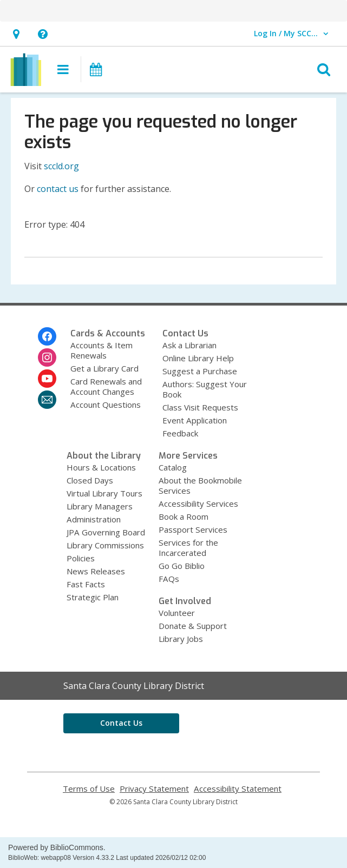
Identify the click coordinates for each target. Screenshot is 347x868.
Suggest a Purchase (200, 371)
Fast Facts (86, 584)
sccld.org (61, 166)
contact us (58, 189)
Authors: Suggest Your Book (205, 389)
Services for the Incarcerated (188, 548)
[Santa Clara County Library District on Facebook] (47, 336)
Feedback (180, 433)
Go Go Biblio (182, 566)
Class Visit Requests (200, 407)
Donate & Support (193, 626)
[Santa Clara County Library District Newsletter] (47, 400)
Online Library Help (198, 358)
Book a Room (184, 516)
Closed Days (90, 480)
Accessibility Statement (238, 789)
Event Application (195, 420)
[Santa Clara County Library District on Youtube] (47, 379)
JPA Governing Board (106, 532)
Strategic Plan (93, 597)
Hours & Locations (101, 467)
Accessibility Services (198, 503)
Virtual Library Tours (104, 493)
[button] (16, 34)
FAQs (169, 579)
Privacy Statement (154, 789)
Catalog (173, 467)
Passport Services (193, 529)
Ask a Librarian (189, 345)
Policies (81, 558)
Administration (94, 519)
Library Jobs (181, 639)
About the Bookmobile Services (200, 485)
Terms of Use (89, 789)
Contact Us (121, 723)
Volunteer (177, 613)
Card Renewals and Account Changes (106, 386)
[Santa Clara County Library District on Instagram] (47, 357)
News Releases (96, 571)
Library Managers (100, 506)
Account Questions (106, 405)
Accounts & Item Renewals (102, 350)
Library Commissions (105, 545)
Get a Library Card (104, 368)
